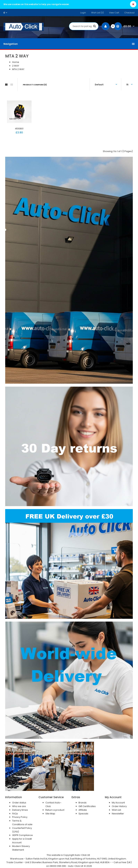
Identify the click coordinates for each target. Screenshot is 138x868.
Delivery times (20, 810)
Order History (119, 806)
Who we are (19, 806)
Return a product (55, 810)
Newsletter (118, 814)
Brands (83, 803)
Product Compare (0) (35, 85)
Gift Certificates (87, 806)
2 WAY (16, 66)
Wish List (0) (98, 13)
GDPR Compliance (22, 835)
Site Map (50, 814)
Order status (19, 803)
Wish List (116, 810)
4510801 (19, 129)
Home (16, 62)
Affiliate (83, 810)
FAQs (15, 814)
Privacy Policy (20, 817)
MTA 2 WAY (18, 69)
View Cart (114, 13)
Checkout (129, 13)
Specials (83, 814)
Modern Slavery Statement (21, 848)
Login (83, 13)
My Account (118, 803)
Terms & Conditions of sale (22, 823)
